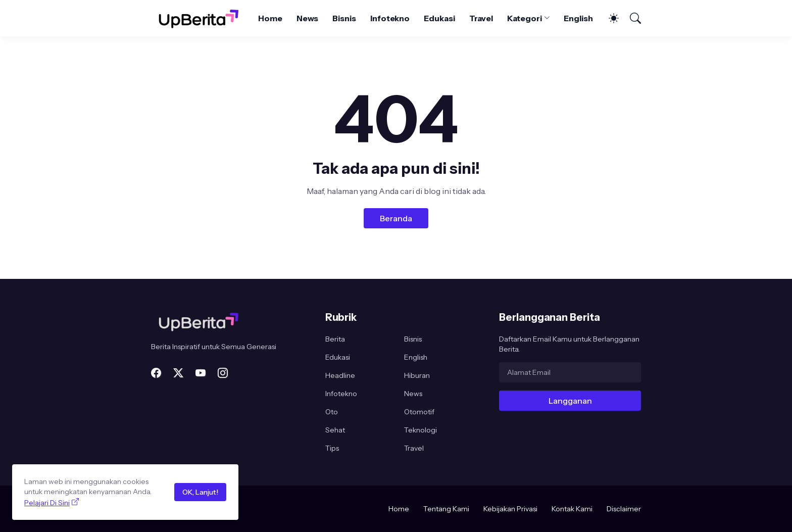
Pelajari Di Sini (47, 503)
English (578, 18)
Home (270, 18)
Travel (481, 18)
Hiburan (417, 375)
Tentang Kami (446, 509)
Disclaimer (624, 509)
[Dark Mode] (609, 18)
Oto (332, 412)
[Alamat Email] (570, 372)
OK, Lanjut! (200, 492)
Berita (335, 339)
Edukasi (439, 18)
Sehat (335, 430)
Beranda (396, 218)
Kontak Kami (572, 509)
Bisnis (344, 18)
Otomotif (419, 412)
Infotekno (390, 18)
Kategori (524, 18)
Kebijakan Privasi (510, 509)
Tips (332, 448)
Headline (340, 375)
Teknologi (420, 430)
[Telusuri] (631, 18)
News (308, 18)
